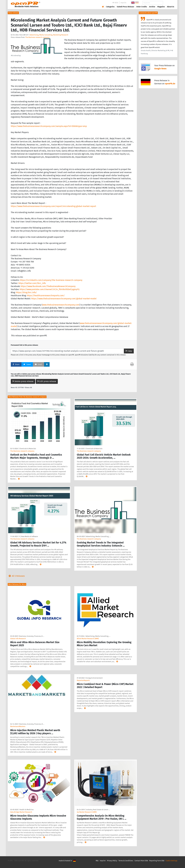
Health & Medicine (27, 810)
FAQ (97, 861)
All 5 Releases (16, 576)
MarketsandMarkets (18, 726)
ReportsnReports (83, 680)
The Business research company (37, 37)
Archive (152, 7)
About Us (171, 7)
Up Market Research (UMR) (87, 812)
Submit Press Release (125, 7)
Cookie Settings (171, 861)
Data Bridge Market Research (21, 812)
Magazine (161, 7)
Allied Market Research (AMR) (88, 639)
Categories (110, 7)
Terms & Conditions (126, 861)
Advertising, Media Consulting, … (98, 536)
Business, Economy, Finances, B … (32, 636)
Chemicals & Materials (28, 449)
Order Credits (142, 7)
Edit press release (47, 381)
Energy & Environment (94, 678)
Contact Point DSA (141, 861)
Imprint (123, 3)
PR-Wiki (115, 3)
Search (169, 3)
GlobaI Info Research (18, 639)
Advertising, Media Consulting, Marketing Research (49, 35)
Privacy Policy (112, 861)
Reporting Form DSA (157, 861)
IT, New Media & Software (29, 536)
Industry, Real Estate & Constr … (98, 810)
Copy (129, 351)
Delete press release (23, 381)
